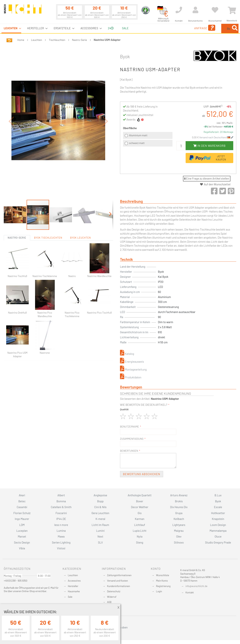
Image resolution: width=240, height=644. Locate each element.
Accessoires (74, 581)
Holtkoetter (218, 513)
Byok (125, 56)
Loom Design (218, 525)
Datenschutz (114, 591)
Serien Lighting (61, 542)
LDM (22, 525)
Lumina (61, 531)
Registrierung (163, 586)
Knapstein (218, 519)
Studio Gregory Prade (218, 542)
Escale (218, 507)
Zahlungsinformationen (119, 575)
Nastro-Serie (79, 40)
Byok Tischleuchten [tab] (48, 217)
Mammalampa (218, 531)
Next (100, 536)
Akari (22, 495)
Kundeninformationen (118, 586)
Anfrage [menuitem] (175, 28)
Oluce (218, 536)
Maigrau (179, 531)
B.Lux (218, 495)
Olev (179, 536)
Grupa (179, 513)
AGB (109, 602)
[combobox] (211, 28)
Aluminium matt (138, 135)
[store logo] (23, 11)
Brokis (179, 501)
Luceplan (22, 531)
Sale (70, 597)
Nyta (139, 536)
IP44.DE (61, 519)
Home (21, 40)
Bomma (61, 501)
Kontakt (190, 592)
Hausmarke (74, 591)
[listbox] (148, 140)
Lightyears (179, 525)
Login (159, 591)
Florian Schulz (22, 513)
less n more (61, 525)
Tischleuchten (57, 40)
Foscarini (61, 513)
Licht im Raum (100, 525)
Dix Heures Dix (179, 507)
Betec (22, 501)
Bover (140, 501)
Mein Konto (162, 581)
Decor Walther (139, 507)
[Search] (235, 28)
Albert (61, 495)
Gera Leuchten (100, 513)
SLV (100, 542)
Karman (139, 519)
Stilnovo (179, 542)
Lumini (100, 531)
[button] (11, 111)
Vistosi (61, 548)
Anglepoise (100, 495)
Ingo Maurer (22, 519)
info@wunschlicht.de (196, 586)
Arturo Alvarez (179, 495)
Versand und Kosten (117, 581)
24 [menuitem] (111, 28)
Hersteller (73, 586)
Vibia (22, 548)
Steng (139, 542)
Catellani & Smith (61, 507)
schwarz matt (137, 143)
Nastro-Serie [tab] (17, 217)
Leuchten (37, 40)
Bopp (100, 501)
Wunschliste (162, 575)
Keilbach (179, 519)
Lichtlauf (139, 525)
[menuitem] (11, 28)
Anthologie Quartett (140, 495)
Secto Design (22, 542)
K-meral (100, 519)
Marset (22, 536)
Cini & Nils (100, 507)
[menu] (120, 28)
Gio (140, 513)
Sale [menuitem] (125, 28)
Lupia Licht (140, 531)
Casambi (22, 507)
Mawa (61, 536)
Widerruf (112, 597)
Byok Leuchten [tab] (81, 217)
